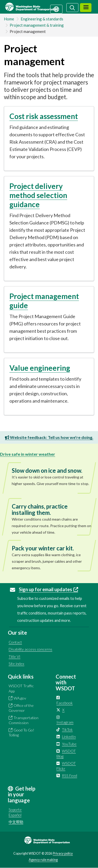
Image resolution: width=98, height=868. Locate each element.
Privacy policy (63, 853)
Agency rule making (43, 860)
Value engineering (40, 368)
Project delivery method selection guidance (38, 195)
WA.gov (20, 698)
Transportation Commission (24, 720)
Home (9, 19)
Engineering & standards (42, 19)
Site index (16, 664)
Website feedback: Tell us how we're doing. (49, 437)
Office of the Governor (21, 708)
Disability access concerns (30, 649)
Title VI (15, 656)
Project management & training (37, 25)
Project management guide (44, 301)
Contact (15, 642)
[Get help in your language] (56, 9)
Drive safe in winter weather (28, 454)
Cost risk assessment (44, 116)
